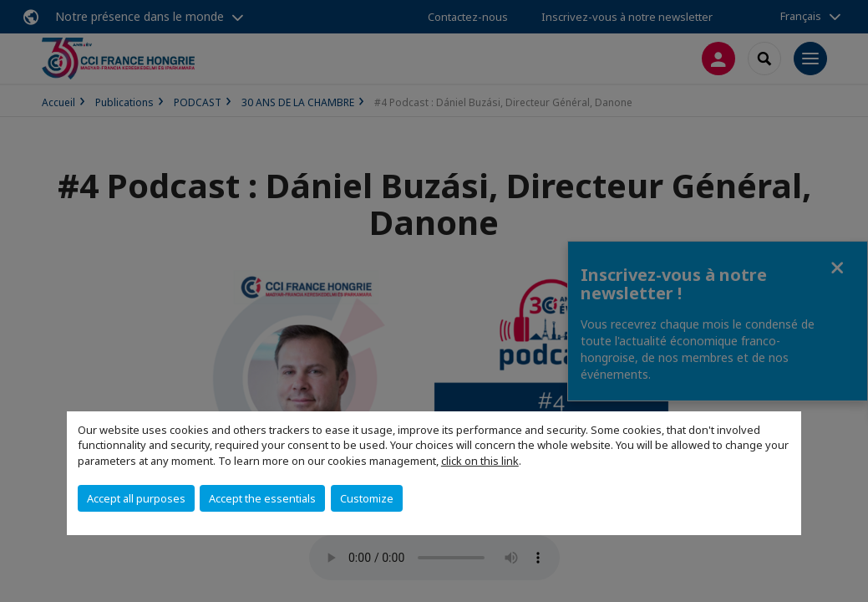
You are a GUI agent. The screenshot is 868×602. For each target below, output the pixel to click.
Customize (367, 498)
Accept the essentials (262, 498)
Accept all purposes (136, 498)
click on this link (480, 461)
